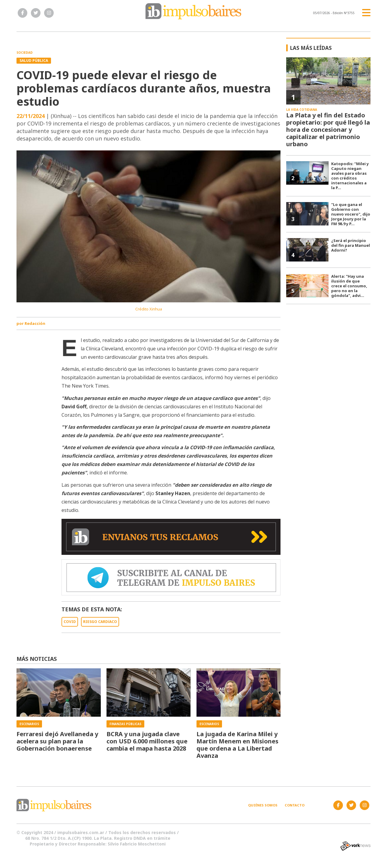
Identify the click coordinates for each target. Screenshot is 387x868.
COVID (70, 622)
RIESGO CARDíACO (100, 622)
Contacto (295, 805)
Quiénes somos (263, 805)
